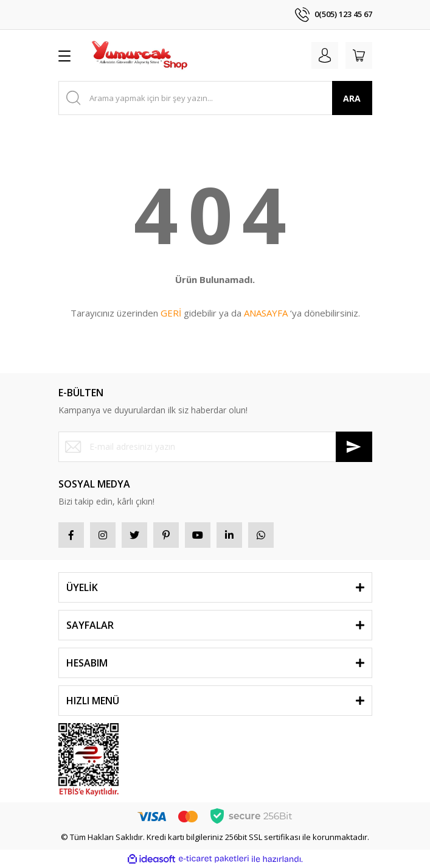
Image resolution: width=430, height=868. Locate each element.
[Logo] (139, 55)
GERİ (171, 313)
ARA (352, 98)
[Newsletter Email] (215, 447)
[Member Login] (325, 55)
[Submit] (354, 447)
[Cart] (359, 55)
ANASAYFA (266, 313)
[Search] (215, 98)
